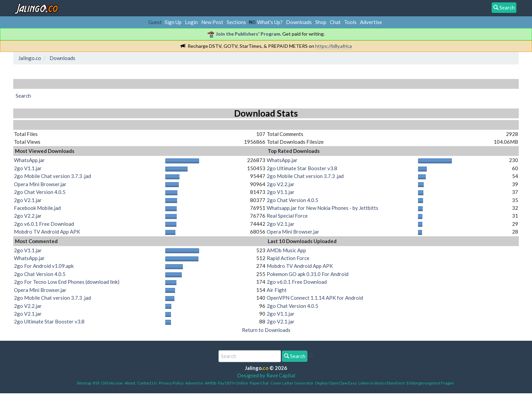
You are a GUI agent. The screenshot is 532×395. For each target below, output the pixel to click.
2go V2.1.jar (28, 200)
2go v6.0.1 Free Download (44, 224)
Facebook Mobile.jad (37, 208)
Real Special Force (287, 216)
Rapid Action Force (288, 258)
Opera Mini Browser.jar (40, 184)
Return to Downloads (266, 330)
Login (191, 22)
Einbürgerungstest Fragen (430, 383)
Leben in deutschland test (382, 383)
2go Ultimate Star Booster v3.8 (302, 168)
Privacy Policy (171, 383)
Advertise (371, 22)
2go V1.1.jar (28, 168)
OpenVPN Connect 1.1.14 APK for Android (315, 298)
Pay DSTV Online (233, 383)
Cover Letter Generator (292, 383)
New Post (212, 22)
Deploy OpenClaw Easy (336, 383)
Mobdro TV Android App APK (47, 232)
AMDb (211, 383)
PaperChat (259, 383)
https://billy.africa (334, 46)
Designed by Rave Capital (266, 375)
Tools (350, 22)
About (130, 383)
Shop (321, 22)
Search (295, 356)
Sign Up (173, 22)
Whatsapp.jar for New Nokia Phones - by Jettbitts (322, 208)
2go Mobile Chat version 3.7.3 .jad (52, 176)
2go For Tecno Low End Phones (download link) (67, 282)
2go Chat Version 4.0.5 (40, 192)
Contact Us (147, 383)
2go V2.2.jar (28, 216)
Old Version (112, 383)
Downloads (299, 22)
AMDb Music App (286, 250)
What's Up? (270, 22)
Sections (236, 22)
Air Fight (277, 290)
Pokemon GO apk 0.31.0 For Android (308, 274)
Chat (335, 22)
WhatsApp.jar (29, 160)
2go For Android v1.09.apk (44, 266)
